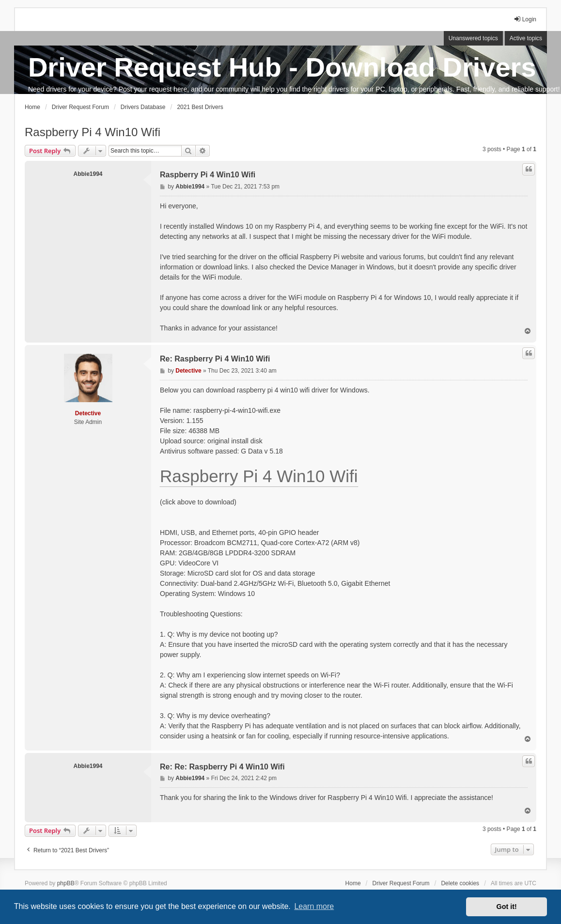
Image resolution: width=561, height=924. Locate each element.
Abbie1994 (88, 174)
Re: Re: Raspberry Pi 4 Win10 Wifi (222, 767)
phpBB (66, 883)
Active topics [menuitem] (526, 38)
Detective (88, 413)
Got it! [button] (507, 907)
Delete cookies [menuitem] (460, 883)
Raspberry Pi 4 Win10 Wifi (93, 132)
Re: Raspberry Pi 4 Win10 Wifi (215, 359)
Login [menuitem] (525, 19)
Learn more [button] (314, 906)
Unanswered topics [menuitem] (473, 38)
